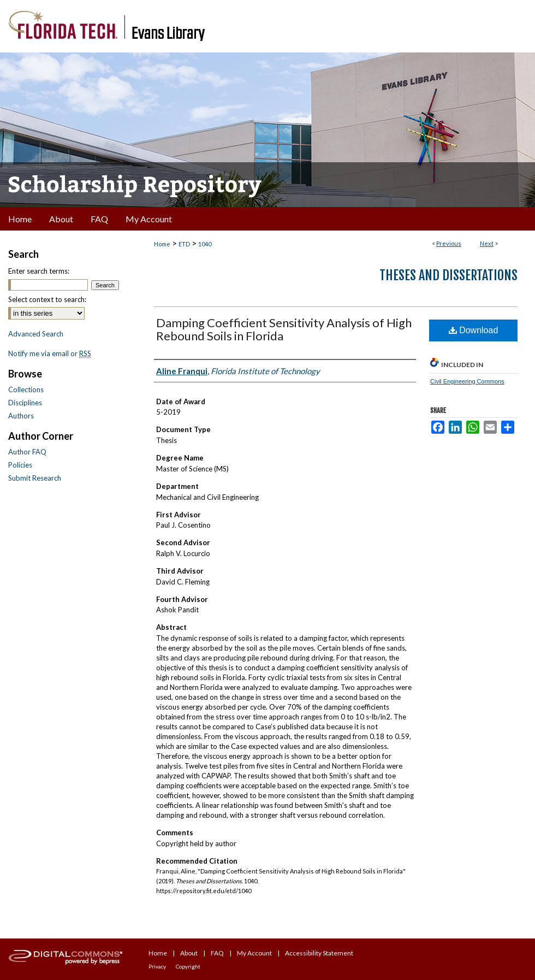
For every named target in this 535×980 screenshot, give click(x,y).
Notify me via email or (50, 353)
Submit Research (35, 478)
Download (474, 330)
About (189, 953)
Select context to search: (47, 299)
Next (487, 243)
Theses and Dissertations (448, 275)
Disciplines (25, 403)
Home (162, 244)
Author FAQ (27, 452)
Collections (26, 389)
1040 (205, 244)
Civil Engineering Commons (467, 381)
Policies (20, 465)
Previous (449, 243)
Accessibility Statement (319, 953)
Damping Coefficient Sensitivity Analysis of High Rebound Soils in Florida (284, 329)
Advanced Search (36, 334)
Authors (21, 416)
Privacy (157, 966)
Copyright (188, 966)
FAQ (217, 953)
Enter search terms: (39, 271)
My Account (254, 953)
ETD (184, 244)
